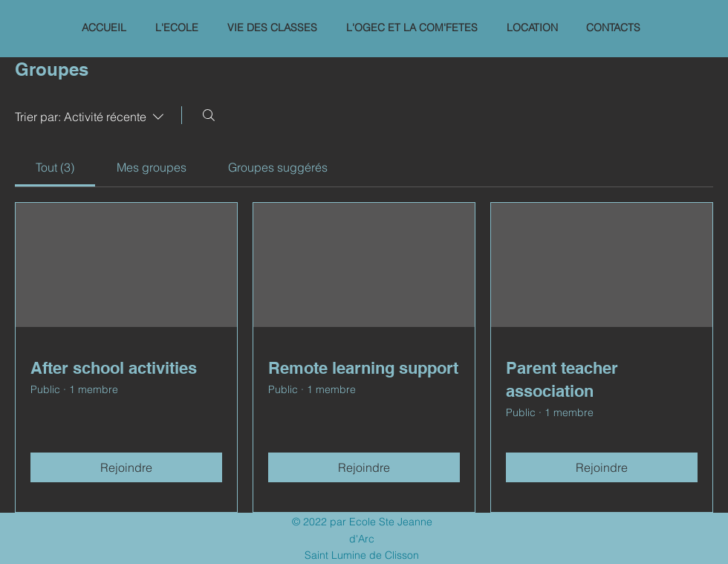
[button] (176, 28)
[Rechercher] (209, 115)
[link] (55, 167)
